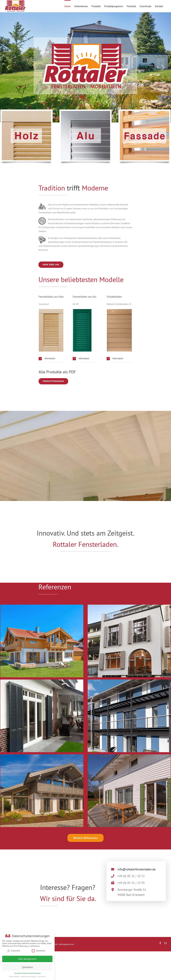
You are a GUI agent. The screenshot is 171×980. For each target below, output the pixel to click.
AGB (55, 944)
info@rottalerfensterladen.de (136, 869)
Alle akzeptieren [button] (27, 959)
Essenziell (14, 951)
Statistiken (39, 951)
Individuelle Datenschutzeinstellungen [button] (27, 973)
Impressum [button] (42, 977)
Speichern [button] (27, 967)
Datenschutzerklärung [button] (29, 977)
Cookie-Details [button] (14, 977)
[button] (51, 359)
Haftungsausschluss (66, 944)
